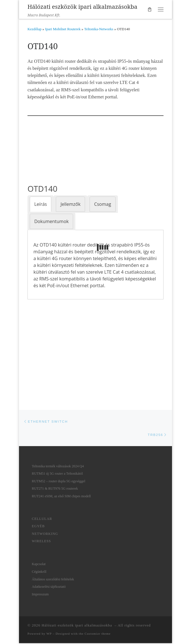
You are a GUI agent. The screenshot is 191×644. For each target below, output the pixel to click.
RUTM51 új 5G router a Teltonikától (57, 475)
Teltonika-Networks (99, 29)
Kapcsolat (39, 565)
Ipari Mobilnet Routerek (63, 29)
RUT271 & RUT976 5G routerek (55, 490)
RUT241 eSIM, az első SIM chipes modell (61, 497)
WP (49, 635)
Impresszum (40, 595)
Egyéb (38, 527)
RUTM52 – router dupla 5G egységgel (59, 482)
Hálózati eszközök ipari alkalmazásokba (78, 626)
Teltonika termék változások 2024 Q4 (58, 467)
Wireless (41, 542)
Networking (45, 535)
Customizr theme (98, 635)
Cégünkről (39, 572)
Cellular (42, 520)
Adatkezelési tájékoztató (49, 587)
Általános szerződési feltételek (53, 580)
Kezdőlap (34, 29)
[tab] (41, 204)
